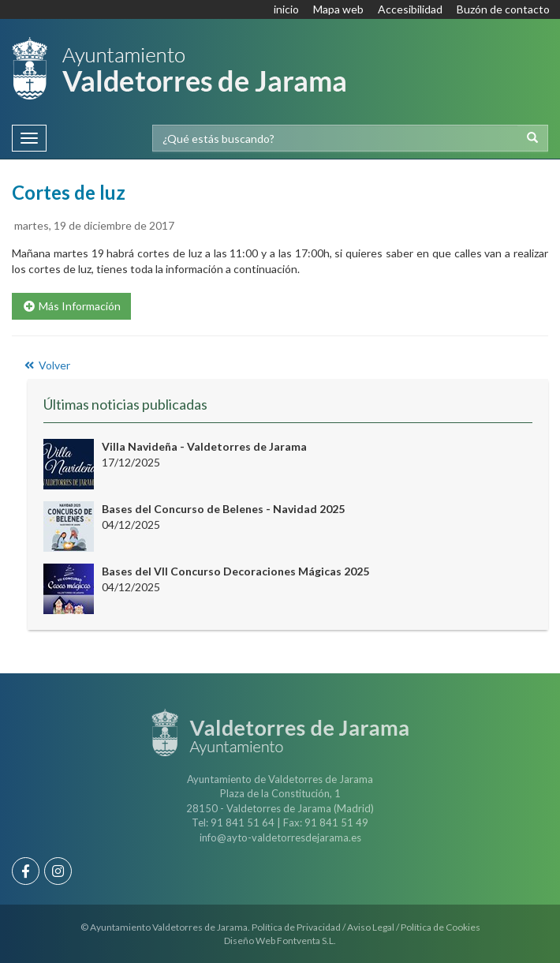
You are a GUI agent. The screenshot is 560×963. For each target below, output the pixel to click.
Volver (46, 365)
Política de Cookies (441, 927)
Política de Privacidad (296, 927)
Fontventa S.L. (306, 941)
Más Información (71, 306)
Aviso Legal (371, 927)
